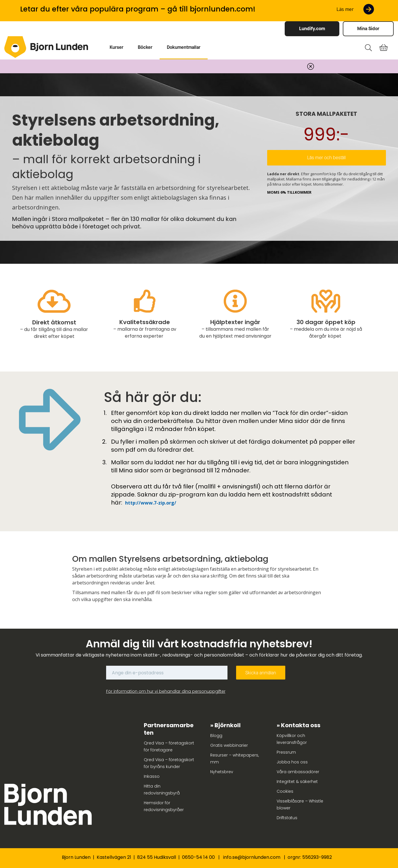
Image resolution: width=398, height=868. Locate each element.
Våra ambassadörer (298, 772)
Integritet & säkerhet (297, 782)
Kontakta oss (301, 725)
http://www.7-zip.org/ (151, 503)
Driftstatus (287, 818)
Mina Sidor (368, 29)
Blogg (216, 736)
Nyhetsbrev (222, 772)
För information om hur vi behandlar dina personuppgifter (166, 691)
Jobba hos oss (292, 762)
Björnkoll (228, 725)
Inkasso (152, 776)
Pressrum (286, 752)
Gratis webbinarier (229, 745)
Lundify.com (312, 29)
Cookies (285, 791)
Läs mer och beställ (326, 158)
